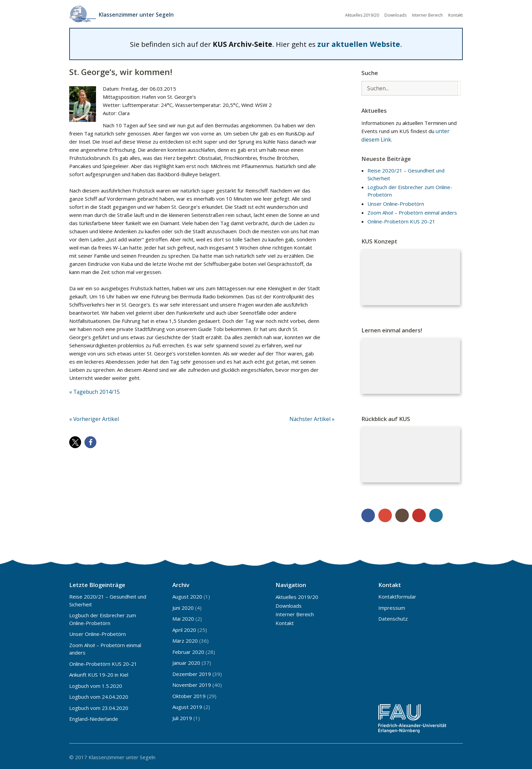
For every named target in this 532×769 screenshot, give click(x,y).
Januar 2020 (186, 661)
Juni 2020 (183, 606)
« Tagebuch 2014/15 (94, 390)
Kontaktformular (397, 595)
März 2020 (185, 639)
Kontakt (455, 14)
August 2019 (187, 705)
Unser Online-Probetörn (396, 202)
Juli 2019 (182, 716)
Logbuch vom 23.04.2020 (99, 706)
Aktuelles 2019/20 (362, 14)
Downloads (395, 14)
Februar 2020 (188, 650)
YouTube (419, 514)
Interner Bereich (427, 14)
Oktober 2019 (189, 694)
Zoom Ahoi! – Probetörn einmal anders (412, 211)
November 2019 (192, 683)
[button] (75, 440)
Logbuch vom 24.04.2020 (99, 695)
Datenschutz (393, 617)
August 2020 (187, 595)
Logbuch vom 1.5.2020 (96, 684)
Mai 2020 (183, 617)
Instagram (402, 514)
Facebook (368, 514)
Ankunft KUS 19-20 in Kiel (99, 673)
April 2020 (184, 628)
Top (456, 755)
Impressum (392, 606)
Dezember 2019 (192, 672)
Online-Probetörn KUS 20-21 (401, 220)
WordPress (436, 514)
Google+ (385, 514)
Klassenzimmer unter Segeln (140, 14)
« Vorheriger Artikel (92, 417)
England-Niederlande (94, 717)
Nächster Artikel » (314, 417)
